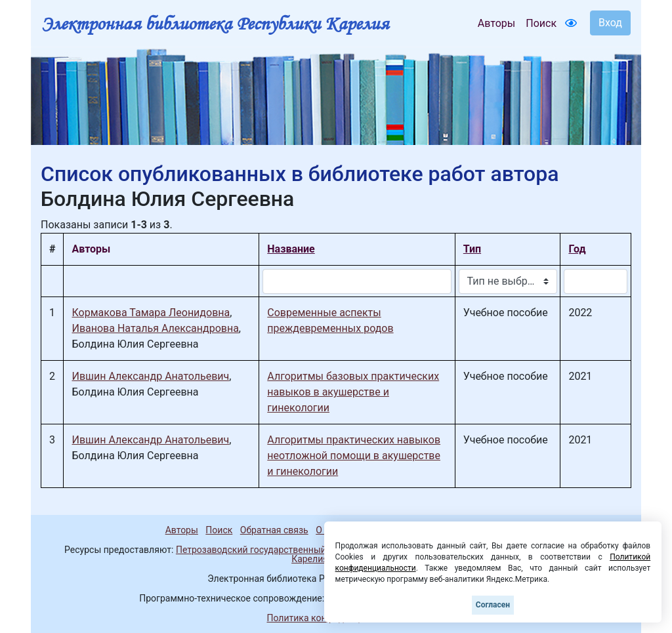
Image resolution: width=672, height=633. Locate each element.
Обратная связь (274, 530)
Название (291, 249)
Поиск (541, 23)
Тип (472, 249)
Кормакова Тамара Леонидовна (151, 313)
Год (577, 249)
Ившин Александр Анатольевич (150, 376)
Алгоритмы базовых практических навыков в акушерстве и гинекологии (353, 392)
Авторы (496, 23)
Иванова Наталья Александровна (155, 328)
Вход (610, 23)
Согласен (493, 605)
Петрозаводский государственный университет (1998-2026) (305, 550)
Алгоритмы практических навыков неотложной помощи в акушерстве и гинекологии (354, 456)
